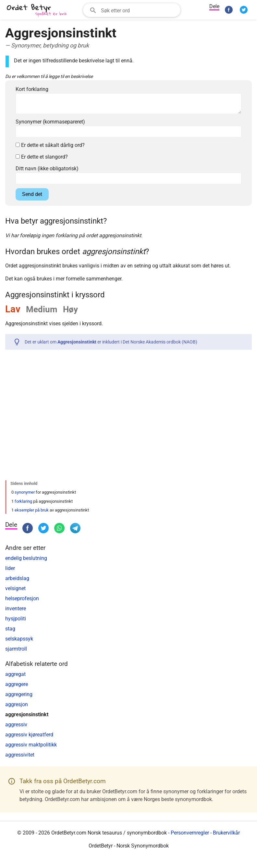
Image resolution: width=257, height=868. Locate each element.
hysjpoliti (16, 619)
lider (10, 568)
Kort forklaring (32, 89)
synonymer (25, 492)
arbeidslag (17, 578)
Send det (32, 194)
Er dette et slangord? (42, 157)
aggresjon (17, 704)
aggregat (15, 674)
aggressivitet (20, 755)
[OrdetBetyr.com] (38, 11)
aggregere (17, 684)
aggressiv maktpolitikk (31, 745)
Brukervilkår (226, 833)
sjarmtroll (16, 649)
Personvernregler (190, 833)
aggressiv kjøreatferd (29, 735)
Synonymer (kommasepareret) (50, 122)
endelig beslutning (26, 558)
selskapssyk (19, 639)
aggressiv (16, 725)
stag (10, 629)
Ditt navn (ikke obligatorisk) (47, 168)
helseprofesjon (22, 598)
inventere (16, 609)
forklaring (23, 501)
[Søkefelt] (139, 10)
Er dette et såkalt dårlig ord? (50, 145)
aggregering (19, 694)
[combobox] (132, 10)
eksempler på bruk (32, 510)
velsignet (15, 588)
